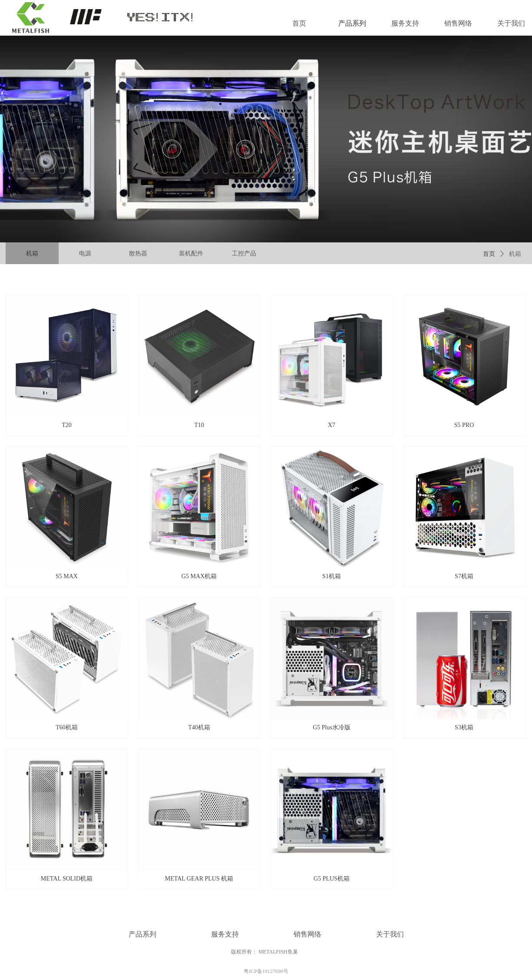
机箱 (515, 254)
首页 (489, 254)
